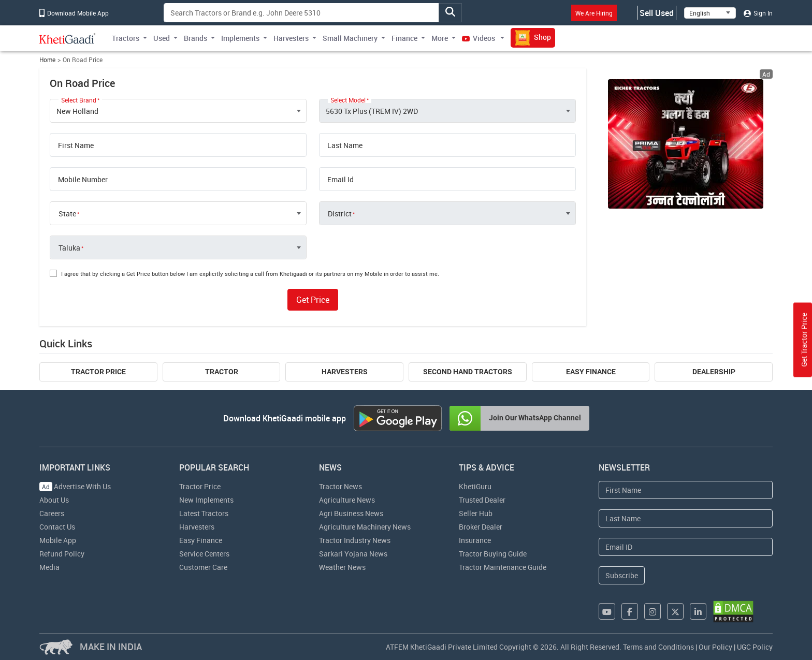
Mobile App (58, 540)
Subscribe (622, 575)
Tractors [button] (126, 38)
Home (47, 60)
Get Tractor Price (804, 340)
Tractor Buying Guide (493, 554)
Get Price (313, 300)
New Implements (206, 500)
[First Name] (686, 490)
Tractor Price (98, 372)
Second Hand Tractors (468, 372)
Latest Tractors (204, 513)
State (67, 214)
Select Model (348, 100)
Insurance (475, 540)
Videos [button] (479, 38)
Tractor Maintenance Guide (503, 567)
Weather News (342, 567)
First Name (76, 145)
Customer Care (203, 567)
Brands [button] (195, 38)
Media (49, 567)
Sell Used (657, 13)
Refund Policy (62, 554)
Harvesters (345, 372)
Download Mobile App (74, 13)
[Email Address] (686, 547)
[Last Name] (686, 518)
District (340, 214)
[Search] (301, 13)
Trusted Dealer (482, 500)
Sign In (758, 13)
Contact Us (57, 527)
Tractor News (340, 486)
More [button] (440, 38)
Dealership (714, 372)
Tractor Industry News (355, 540)
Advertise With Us (75, 486)
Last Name (345, 145)
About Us (54, 500)
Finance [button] (404, 38)
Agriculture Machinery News (365, 527)
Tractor (222, 372)
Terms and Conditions (658, 647)
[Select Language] (710, 13)
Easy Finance (591, 372)
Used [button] (162, 38)
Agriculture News (347, 500)
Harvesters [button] (291, 38)
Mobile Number (83, 180)
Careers (52, 513)
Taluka (69, 248)
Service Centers (204, 554)
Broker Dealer (481, 527)
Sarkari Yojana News (353, 554)
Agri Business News (351, 513)
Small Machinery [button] (350, 38)
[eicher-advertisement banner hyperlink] (686, 144)
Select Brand (79, 100)
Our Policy (715, 647)
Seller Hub (476, 513)
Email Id (340, 180)
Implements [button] (240, 38)
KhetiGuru (475, 486)
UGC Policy (755, 647)
